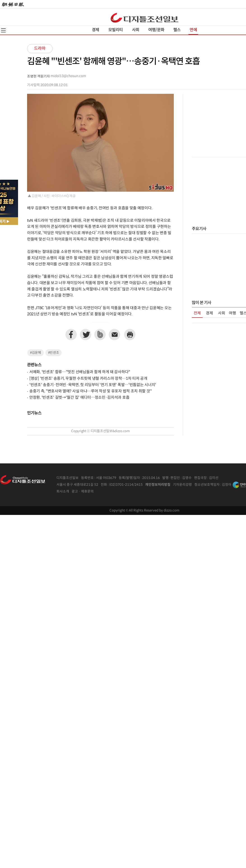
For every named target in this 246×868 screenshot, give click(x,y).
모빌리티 (116, 30)
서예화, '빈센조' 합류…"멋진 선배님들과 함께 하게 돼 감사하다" (80, 372)
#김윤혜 (36, 353)
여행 (232, 313)
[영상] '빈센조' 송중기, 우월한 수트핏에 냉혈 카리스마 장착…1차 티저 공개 (88, 379)
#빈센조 (54, 353)
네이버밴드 (100, 335)
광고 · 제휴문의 (83, 492)
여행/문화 (156, 30)
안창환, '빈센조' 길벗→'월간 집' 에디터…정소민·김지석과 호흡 (79, 398)
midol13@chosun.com (68, 76)
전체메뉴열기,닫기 (3, 30)
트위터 (86, 335)
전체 (197, 313)
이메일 (114, 335)
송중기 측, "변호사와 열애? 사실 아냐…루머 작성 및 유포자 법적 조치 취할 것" (91, 391)
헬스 (177, 30)
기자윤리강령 (182, 485)
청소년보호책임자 (207, 485)
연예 (193, 30)
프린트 (130, 335)
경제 (95, 30)
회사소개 (63, 492)
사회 (136, 30)
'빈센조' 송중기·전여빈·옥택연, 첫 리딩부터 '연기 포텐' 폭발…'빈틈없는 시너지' (93, 385)
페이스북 (71, 335)
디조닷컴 (144, 18)
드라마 (40, 48)
